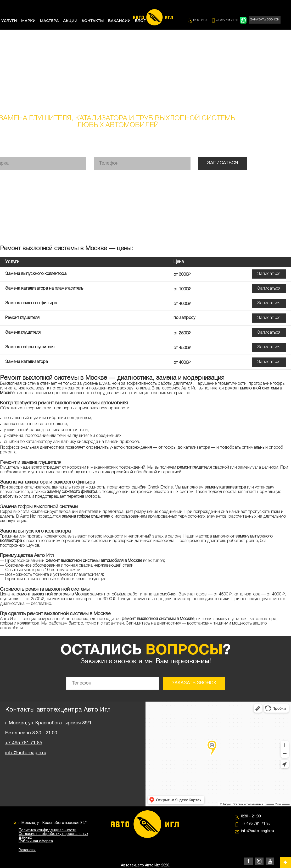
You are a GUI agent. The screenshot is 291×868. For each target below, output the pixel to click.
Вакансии (27, 850)
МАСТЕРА (49, 21)
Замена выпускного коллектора (36, 274)
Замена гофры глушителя (30, 347)
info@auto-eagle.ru (26, 753)
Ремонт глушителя (22, 318)
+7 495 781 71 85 (227, 20)
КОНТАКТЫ (93, 21)
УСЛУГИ (9, 21)
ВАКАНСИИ (119, 21)
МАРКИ (29, 21)
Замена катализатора (27, 362)
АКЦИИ (70, 21)
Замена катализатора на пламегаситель (44, 289)
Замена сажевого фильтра (31, 303)
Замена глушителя (23, 333)
